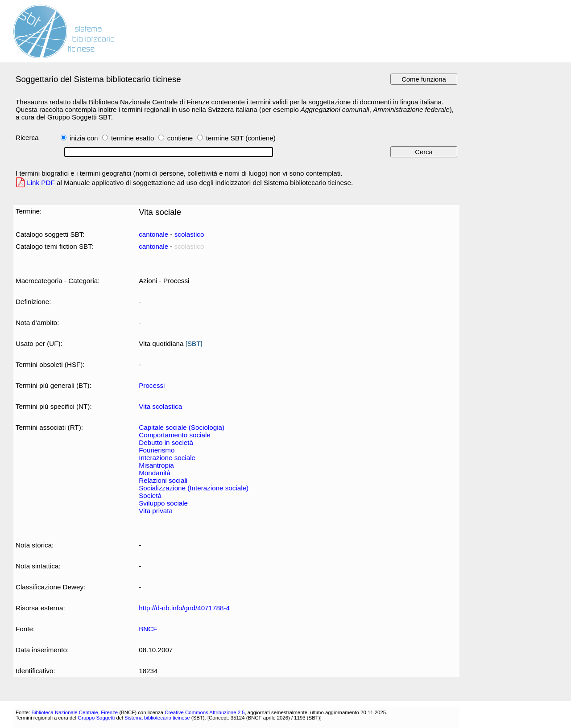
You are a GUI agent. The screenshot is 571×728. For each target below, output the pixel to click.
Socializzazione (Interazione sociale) (194, 488)
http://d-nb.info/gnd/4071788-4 (184, 608)
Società (150, 496)
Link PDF (41, 183)
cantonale (153, 234)
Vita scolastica (160, 406)
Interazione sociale (167, 458)
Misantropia (156, 465)
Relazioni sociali (163, 480)
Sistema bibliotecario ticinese (157, 718)
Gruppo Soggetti (96, 718)
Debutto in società (166, 442)
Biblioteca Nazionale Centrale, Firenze (74, 712)
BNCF (148, 629)
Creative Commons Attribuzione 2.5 (205, 712)
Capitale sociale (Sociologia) (182, 427)
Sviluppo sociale (163, 503)
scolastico (189, 234)
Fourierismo (157, 450)
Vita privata (156, 511)
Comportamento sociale (175, 435)
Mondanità (155, 473)
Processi (152, 385)
